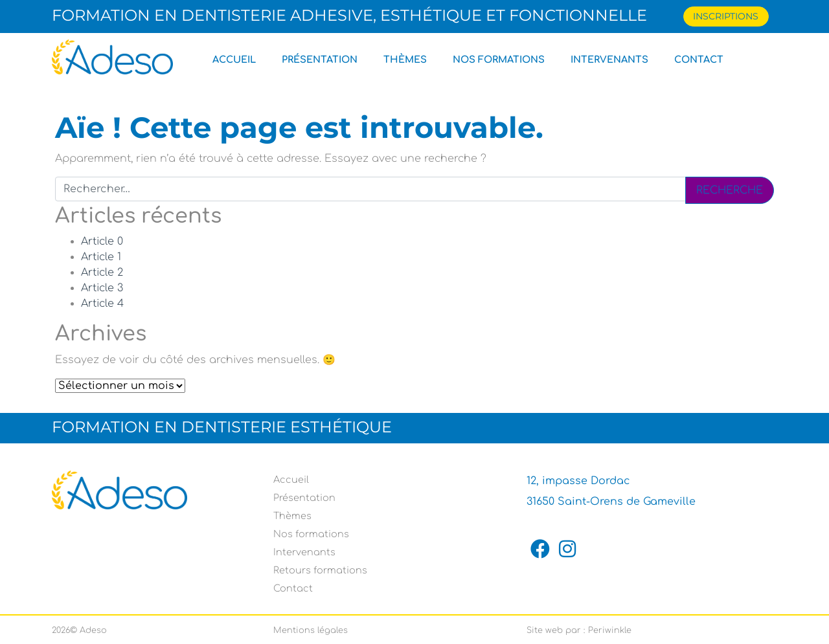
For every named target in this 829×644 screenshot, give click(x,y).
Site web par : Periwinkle (579, 630)
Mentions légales (311, 630)
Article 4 (102, 304)
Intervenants (609, 60)
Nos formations (499, 60)
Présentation (320, 60)
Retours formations (320, 570)
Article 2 (102, 272)
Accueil (234, 60)
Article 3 (102, 288)
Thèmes (405, 60)
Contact (699, 60)
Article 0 (102, 241)
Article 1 (101, 257)
